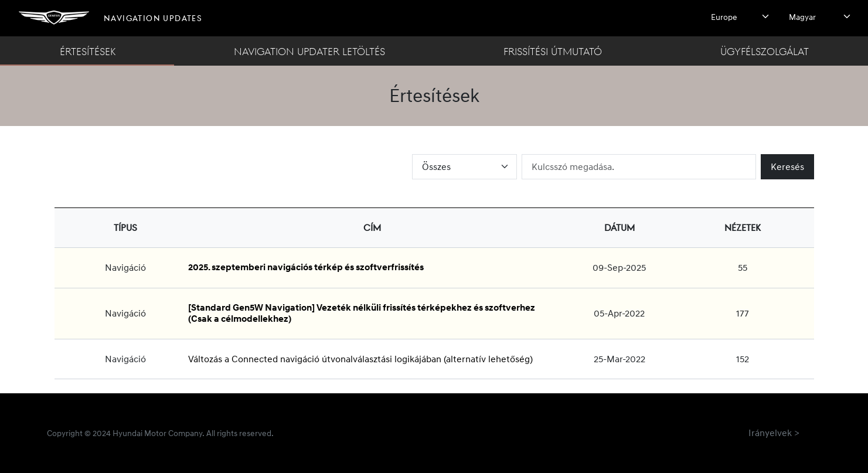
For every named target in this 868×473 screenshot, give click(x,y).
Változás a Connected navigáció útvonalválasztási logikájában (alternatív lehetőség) (360, 359)
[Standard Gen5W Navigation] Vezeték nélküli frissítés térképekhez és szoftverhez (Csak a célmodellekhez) (362, 313)
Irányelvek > (774, 433)
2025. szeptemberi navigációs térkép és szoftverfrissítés (306, 267)
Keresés (787, 166)
